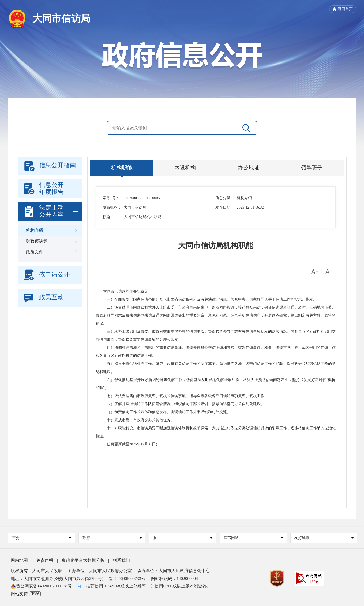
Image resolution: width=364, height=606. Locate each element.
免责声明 (45, 560)
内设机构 (185, 168)
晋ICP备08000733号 (127, 579)
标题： (108, 217)
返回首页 (343, 9)
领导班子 (312, 168)
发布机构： (112, 207)
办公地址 (249, 168)
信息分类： (225, 198)
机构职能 (122, 168)
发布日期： (225, 207)
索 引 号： (111, 198)
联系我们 (121, 560)
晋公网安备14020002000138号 (41, 586)
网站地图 (19, 560)
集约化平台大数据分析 (83, 560)
